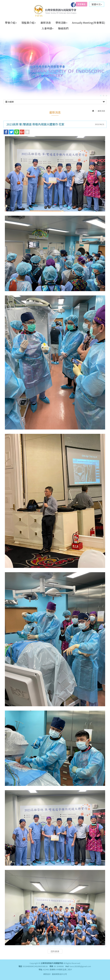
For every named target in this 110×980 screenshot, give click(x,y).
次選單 (55, 88)
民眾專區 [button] (81, 4)
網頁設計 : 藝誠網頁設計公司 (55, 974)
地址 (41, 969)
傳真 (51, 966)
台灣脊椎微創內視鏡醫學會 (55, 10)
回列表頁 (55, 937)
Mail (67, 966)
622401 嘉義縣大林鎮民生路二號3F (58, 969)
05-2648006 (59, 966)
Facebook (73, 5)
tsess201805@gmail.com (80, 966)
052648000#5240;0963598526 (35, 966)
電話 (20, 966)
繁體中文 (97, 4)
